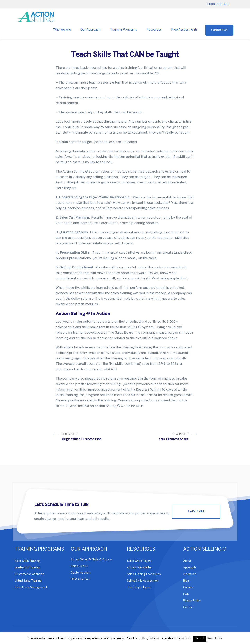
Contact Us (219, 30)
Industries (190, 574)
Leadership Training (27, 568)
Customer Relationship (29, 574)
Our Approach (90, 30)
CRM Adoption (80, 580)
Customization (81, 573)
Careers (188, 588)
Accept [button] (200, 639)
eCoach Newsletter (139, 568)
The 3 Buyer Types (139, 588)
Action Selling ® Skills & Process (92, 560)
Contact (189, 607)
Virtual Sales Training (28, 581)
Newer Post (158, 438)
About (187, 561)
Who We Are (62, 30)
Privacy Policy (192, 601)
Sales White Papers (139, 561)
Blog (186, 581)
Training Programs (123, 30)
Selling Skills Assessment (143, 581)
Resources (154, 30)
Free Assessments (184, 30)
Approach (189, 568)
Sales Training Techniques (144, 574)
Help (186, 594)
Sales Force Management (31, 588)
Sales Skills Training (27, 561)
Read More (215, 639)
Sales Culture (79, 566)
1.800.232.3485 (218, 4)
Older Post (92, 438)
